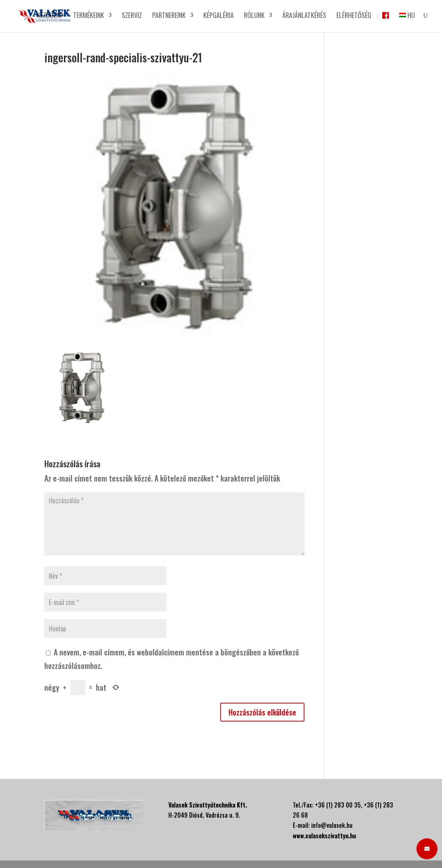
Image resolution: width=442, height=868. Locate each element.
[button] (427, 849)
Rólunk (254, 16)
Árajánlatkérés (304, 16)
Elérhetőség (354, 16)
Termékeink (89, 16)
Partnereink (169, 16)
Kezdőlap (50, 16)
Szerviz (132, 16)
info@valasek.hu (332, 825)
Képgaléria (219, 16)
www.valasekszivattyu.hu (324, 836)
